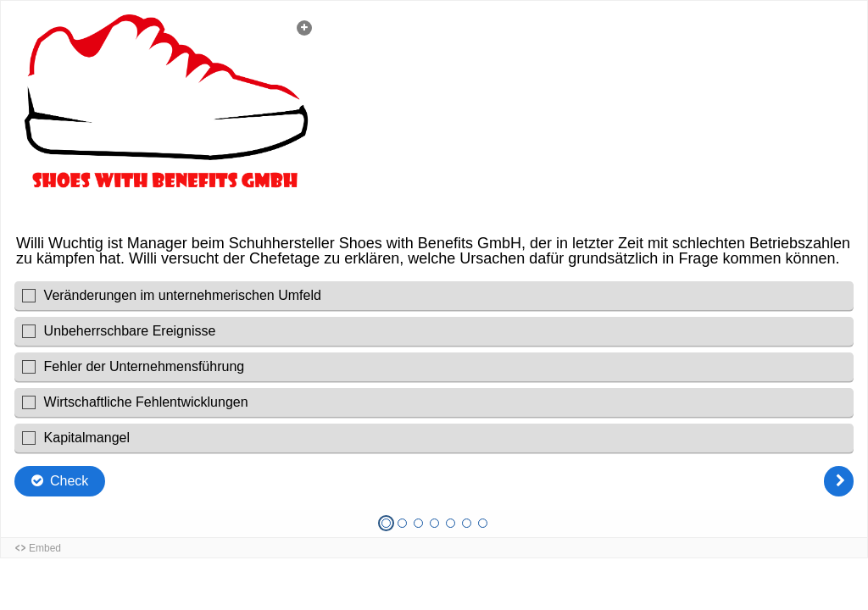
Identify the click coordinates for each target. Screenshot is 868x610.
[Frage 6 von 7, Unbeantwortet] (467, 523)
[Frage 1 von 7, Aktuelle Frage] (386, 523)
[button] (166, 117)
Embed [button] (45, 548)
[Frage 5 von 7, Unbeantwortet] (451, 523)
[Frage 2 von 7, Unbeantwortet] (402, 523)
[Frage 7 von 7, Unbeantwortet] (483, 523)
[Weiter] (839, 481)
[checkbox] (434, 296)
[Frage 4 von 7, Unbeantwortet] (434, 523)
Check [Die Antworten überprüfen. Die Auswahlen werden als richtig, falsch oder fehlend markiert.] (69, 481)
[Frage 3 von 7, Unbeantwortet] (418, 523)
